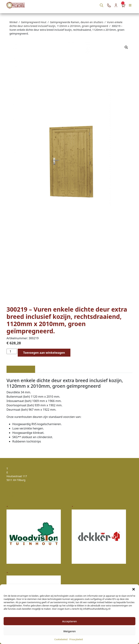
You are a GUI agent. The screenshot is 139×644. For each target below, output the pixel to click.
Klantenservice (80, 469)
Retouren (77, 472)
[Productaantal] (12, 351)
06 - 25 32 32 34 (18, 469)
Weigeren (69, 631)
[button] (134, 589)
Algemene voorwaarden (21, 488)
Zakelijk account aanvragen (23, 496)
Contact (76, 480)
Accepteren (70, 621)
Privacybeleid (76, 639)
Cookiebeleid (61, 639)
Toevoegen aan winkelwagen (44, 353)
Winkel (13, 22)
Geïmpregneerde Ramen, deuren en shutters (77, 22)
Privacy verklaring (17, 492)
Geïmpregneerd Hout (34, 22)
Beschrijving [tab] (21, 369)
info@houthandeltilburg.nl (24, 472)
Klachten (77, 476)
